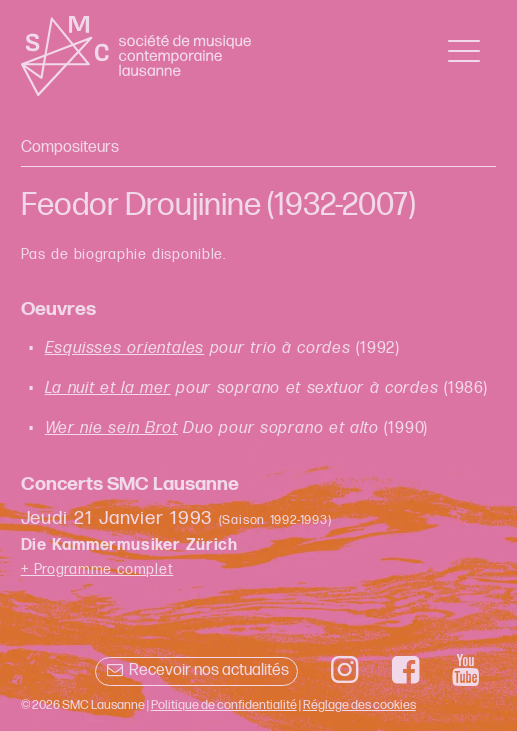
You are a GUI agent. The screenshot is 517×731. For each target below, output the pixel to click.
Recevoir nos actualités (196, 670)
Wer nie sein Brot (111, 428)
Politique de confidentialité (224, 705)
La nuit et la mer (108, 388)
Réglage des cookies (359, 705)
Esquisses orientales (125, 348)
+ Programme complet (97, 569)
